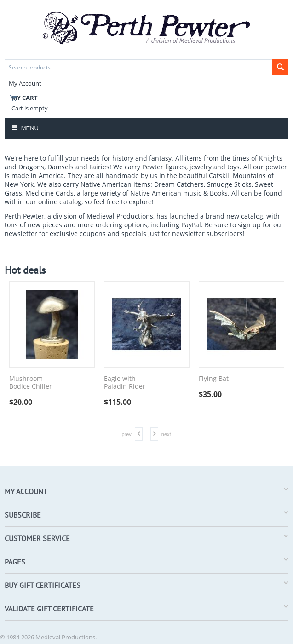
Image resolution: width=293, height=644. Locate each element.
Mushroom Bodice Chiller (31, 383)
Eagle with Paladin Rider (125, 383)
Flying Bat (214, 379)
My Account (25, 83)
